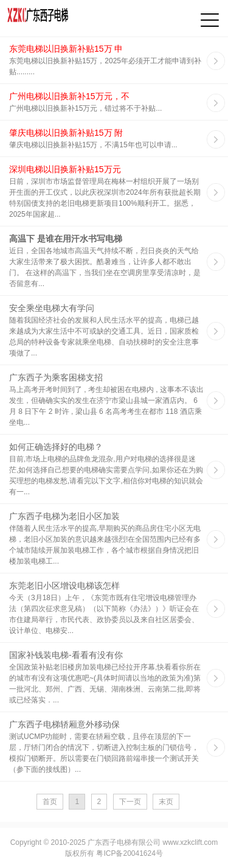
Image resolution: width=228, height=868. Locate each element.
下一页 (130, 802)
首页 (50, 802)
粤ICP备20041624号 (129, 853)
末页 (166, 802)
